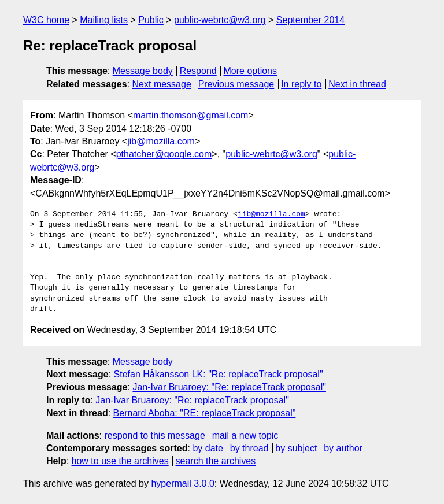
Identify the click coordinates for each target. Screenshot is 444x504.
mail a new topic (245, 436)
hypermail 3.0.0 (182, 483)
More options (251, 71)
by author (343, 448)
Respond (198, 71)
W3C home (46, 20)
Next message (162, 84)
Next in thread (357, 84)
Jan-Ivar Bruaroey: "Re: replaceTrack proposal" (229, 387)
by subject (296, 448)
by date (208, 448)
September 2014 (310, 20)
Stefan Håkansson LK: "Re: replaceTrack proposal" (219, 374)
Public (151, 20)
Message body (143, 71)
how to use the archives (120, 461)
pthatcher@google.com (164, 154)
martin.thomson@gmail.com (190, 115)
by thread (249, 448)
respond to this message (154, 436)
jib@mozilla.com (161, 141)
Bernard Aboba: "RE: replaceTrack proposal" (205, 413)
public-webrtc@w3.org (220, 20)
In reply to (301, 84)
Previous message (236, 84)
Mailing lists (104, 20)
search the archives (216, 461)
